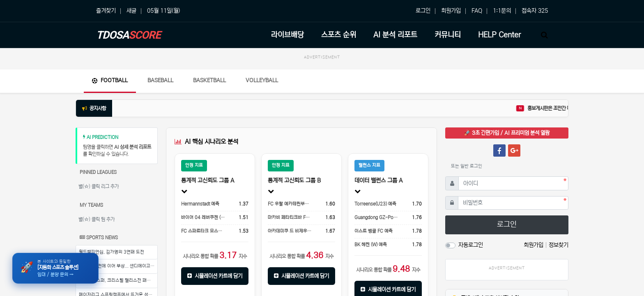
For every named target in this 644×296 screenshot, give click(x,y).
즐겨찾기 (106, 11)
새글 (131, 11)
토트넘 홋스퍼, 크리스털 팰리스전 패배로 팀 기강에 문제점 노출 (118, 280)
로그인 (423, 11)
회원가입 (451, 11)
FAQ (477, 11)
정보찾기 (559, 245)
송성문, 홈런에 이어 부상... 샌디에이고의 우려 (118, 266)
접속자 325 (535, 11)
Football (110, 80)
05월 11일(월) (163, 11)
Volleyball (262, 80)
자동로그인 (471, 245)
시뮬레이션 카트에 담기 (215, 276)
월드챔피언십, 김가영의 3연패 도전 (112, 252)
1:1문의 (502, 11)
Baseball (160, 80)
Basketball (209, 80)
